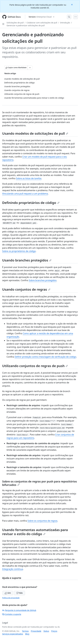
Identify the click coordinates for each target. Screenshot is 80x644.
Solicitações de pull (15, 23)
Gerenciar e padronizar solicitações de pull (26, 25)
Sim (8, 593)
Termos (25, 631)
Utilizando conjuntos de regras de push (35, 366)
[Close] (72, 4)
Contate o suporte (12, 614)
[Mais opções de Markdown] (30, 68)
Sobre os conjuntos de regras (42, 521)
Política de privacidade (11, 598)
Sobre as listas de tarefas (29, 178)
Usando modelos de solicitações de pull (35, 133)
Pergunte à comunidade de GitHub (19, 610)
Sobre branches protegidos (43, 280)
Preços (54, 631)
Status (46, 631)
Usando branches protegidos (27, 260)
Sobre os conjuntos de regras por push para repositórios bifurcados (40, 483)
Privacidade (36, 631)
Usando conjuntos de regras (26, 289)
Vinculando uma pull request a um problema (25, 194)
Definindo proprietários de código (31, 203)
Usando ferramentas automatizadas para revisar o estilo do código (35, 532)
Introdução (65, 23)
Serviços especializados (13, 634)
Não (19, 593)
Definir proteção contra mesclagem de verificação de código (45, 357)
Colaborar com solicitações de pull (42, 23)
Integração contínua (13, 569)
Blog (27, 634)
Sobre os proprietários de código (19, 251)
